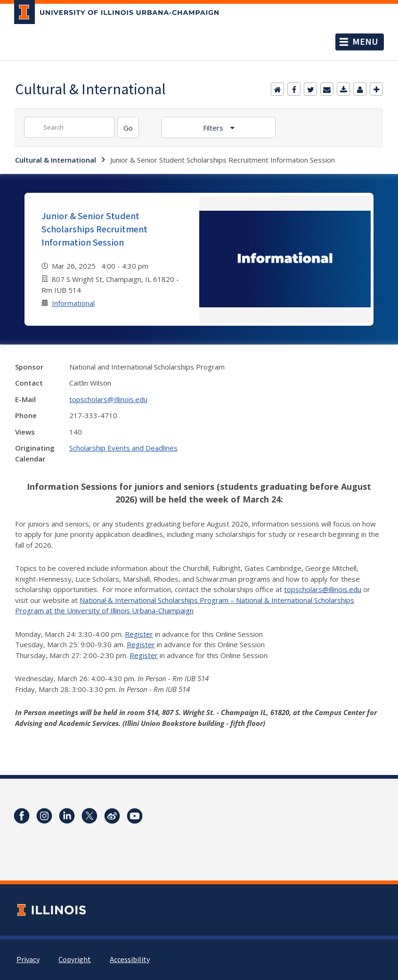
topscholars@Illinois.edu (108, 399)
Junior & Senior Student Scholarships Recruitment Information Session (94, 230)
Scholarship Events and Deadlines (123, 448)
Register (139, 634)
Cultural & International (56, 160)
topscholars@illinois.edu (323, 589)
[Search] (128, 128)
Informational (73, 303)
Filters (214, 128)
